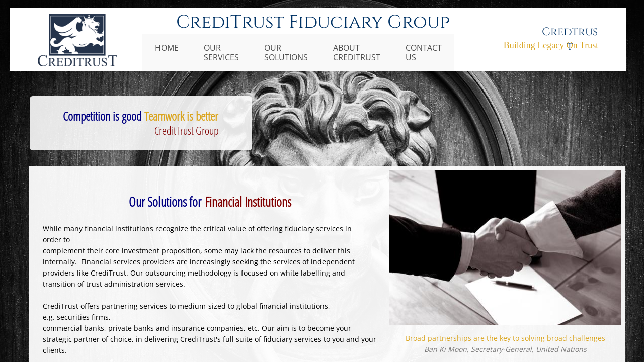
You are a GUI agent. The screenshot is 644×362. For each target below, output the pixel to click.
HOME (167, 48)
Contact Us (424, 53)
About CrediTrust (357, 53)
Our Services (221, 53)
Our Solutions (286, 53)
